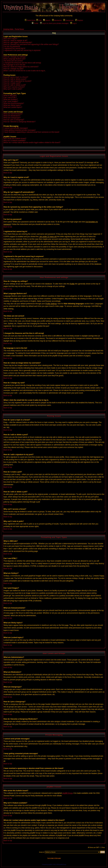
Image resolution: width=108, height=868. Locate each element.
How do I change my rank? (14, 69)
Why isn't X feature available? (15, 141)
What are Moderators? (12, 116)
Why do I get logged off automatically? (18, 42)
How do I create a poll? (12, 83)
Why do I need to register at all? (15, 40)
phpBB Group (68, 793)
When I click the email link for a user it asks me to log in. (24, 71)
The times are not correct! (13, 61)
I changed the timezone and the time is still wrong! (22, 63)
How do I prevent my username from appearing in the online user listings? (31, 44)
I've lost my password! (12, 46)
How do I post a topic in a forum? (16, 77)
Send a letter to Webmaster (54, 858)
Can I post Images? (11, 101)
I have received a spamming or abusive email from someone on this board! (31, 132)
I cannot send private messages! (16, 128)
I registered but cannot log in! (14, 48)
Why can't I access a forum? (14, 87)
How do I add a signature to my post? (18, 81)
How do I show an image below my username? (21, 67)
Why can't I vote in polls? (13, 89)
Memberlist (57, 20)
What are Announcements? (14, 103)
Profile (35, 23)
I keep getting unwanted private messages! (20, 130)
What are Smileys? (11, 99)
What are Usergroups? (12, 118)
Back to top (8, 173)
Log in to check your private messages (54, 23)
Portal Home (30, 20)
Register (79, 20)
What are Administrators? (13, 114)
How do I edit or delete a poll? (15, 85)
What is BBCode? (10, 95)
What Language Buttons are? (14, 59)
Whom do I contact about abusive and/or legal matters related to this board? (32, 143)
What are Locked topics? (13, 107)
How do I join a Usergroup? (14, 120)
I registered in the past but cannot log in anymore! (22, 50)
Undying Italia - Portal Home (14, 29)
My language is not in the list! (14, 65)
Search (47, 20)
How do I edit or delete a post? (15, 79)
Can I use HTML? (10, 97)
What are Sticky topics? (12, 105)
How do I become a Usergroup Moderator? (19, 122)
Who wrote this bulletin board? (15, 139)
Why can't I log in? (10, 38)
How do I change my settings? (15, 57)
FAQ (39, 20)
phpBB (50, 865)
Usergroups (68, 20)
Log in (73, 23)
